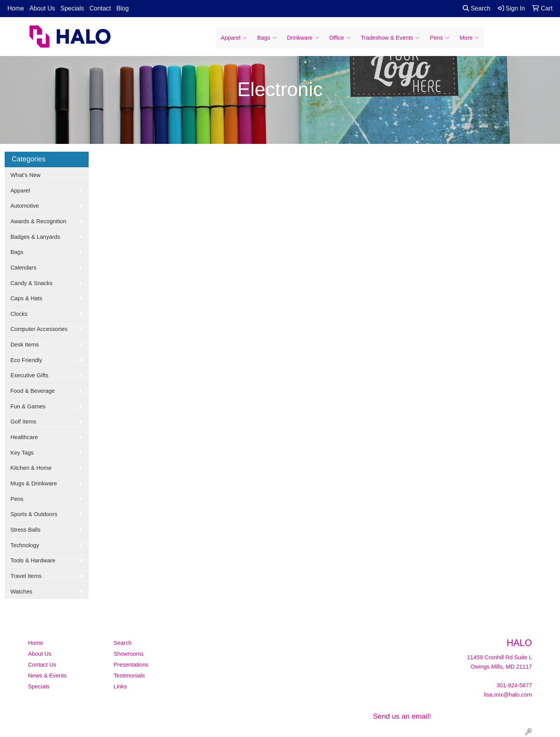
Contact (100, 8)
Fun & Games (28, 406)
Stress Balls (25, 530)
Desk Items (25, 345)
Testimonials (129, 676)
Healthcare (24, 437)
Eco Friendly (26, 360)
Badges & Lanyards (35, 237)
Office (340, 38)
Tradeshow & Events (390, 38)
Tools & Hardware (33, 560)
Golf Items (24, 422)
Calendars (24, 268)
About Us (42, 8)
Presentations (131, 665)
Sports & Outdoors (34, 514)
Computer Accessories (39, 329)
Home (16, 8)
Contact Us (42, 665)
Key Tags (22, 453)
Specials (72, 8)
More (469, 38)
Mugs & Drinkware (34, 483)
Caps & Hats (26, 298)
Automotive (25, 206)
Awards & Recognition (38, 221)
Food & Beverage (33, 391)
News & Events (47, 676)
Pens (439, 38)
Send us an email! (402, 716)
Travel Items (26, 576)
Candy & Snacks (31, 283)
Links (120, 686)
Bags (267, 38)
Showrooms (129, 654)
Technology (25, 545)
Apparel (234, 38)
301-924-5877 (514, 685)
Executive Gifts (30, 375)
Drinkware (303, 38)
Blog (122, 8)
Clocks (19, 314)
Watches (21, 592)
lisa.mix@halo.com (508, 695)
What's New (26, 175)
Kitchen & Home (31, 468)
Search (477, 8)
